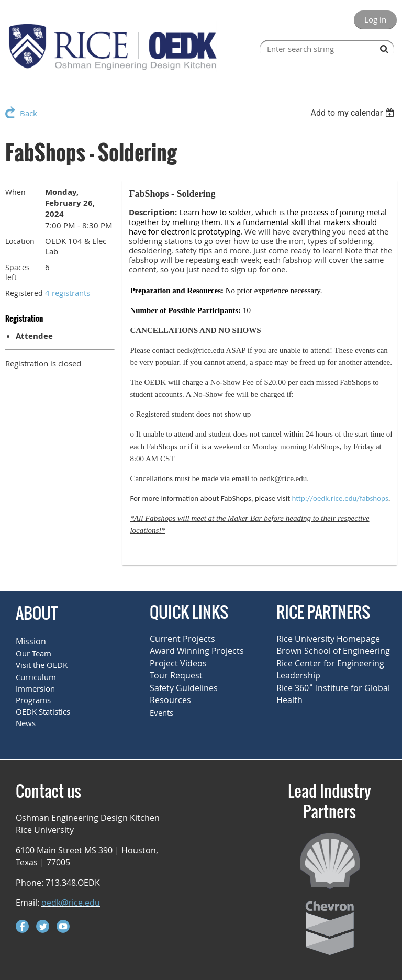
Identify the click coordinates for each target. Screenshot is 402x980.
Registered (24, 293)
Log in (375, 19)
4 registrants (68, 293)
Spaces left (18, 272)
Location (20, 241)
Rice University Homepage (328, 639)
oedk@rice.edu (71, 903)
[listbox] (354, 113)
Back (29, 113)
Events (161, 712)
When (15, 192)
